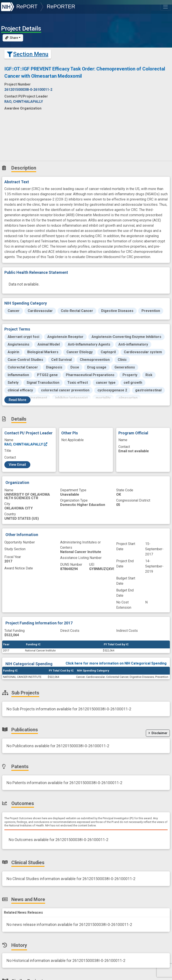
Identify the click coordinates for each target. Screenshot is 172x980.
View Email (17, 462)
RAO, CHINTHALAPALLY (26, 441)
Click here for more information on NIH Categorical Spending (116, 660)
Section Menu (28, 51)
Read (17, 397)
